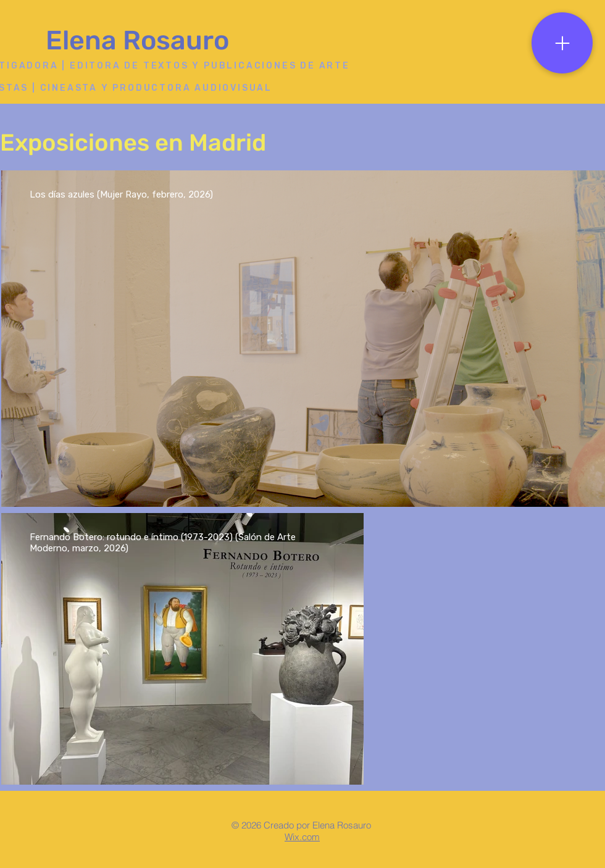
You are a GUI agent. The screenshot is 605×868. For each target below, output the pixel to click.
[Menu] (562, 43)
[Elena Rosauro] (141, 41)
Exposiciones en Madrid (133, 143)
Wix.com (302, 837)
